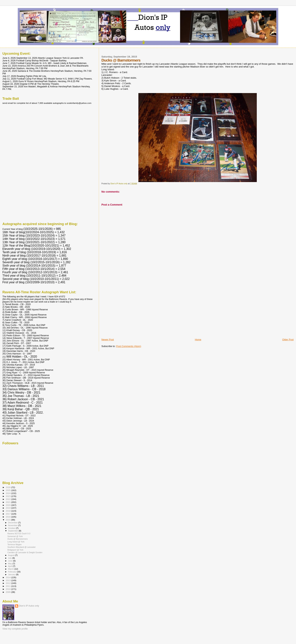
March (11, 569)
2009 (8, 592)
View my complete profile (15, 629)
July (10, 558)
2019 (8, 508)
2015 (8, 520)
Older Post (288, 340)
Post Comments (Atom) (129, 346)
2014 (8, 577)
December (13, 523)
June (11, 561)
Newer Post (108, 340)
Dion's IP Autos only (29, 606)
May (10, 564)
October (12, 528)
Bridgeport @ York (15, 550)
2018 (8, 511)
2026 (8, 487)
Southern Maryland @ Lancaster (21, 547)
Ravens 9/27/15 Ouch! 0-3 (19, 534)
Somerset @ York (15, 536)
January (12, 574)
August (12, 555)
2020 (8, 505)
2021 (8, 502)
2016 (8, 517)
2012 (8, 583)
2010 (8, 589)
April (10, 566)
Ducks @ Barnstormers (18, 539)
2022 (8, 499)
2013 (8, 580)
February (13, 572)
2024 (8, 493)
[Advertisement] (129, 312)
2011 (8, 586)
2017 (8, 514)
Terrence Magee (14, 544)
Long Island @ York (16, 542)
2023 (8, 496)
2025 (8, 490)
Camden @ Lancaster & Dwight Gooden (25, 552)
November (13, 525)
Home (198, 340)
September (14, 531)
